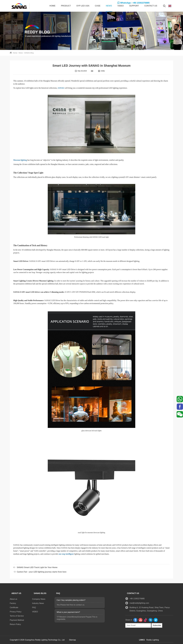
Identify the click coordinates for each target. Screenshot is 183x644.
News (109, 6)
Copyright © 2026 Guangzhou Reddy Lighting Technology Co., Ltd (37, 640)
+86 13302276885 (137, 599)
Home (52, 6)
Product (66, 6)
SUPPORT (134, 6)
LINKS (142, 640)
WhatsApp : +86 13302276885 (135, 3)
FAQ (34, 607)
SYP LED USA (83, 6)
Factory (13, 603)
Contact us (151, 6)
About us (13, 599)
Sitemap (72, 640)
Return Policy (15, 624)
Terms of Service (17, 616)
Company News (39, 599)
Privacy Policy (16, 612)
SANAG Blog (29, 53)
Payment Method (17, 620)
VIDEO (121, 6)
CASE (98, 6)
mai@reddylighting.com (139, 603)
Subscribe (157, 625)
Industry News (38, 603)
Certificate (14, 607)
